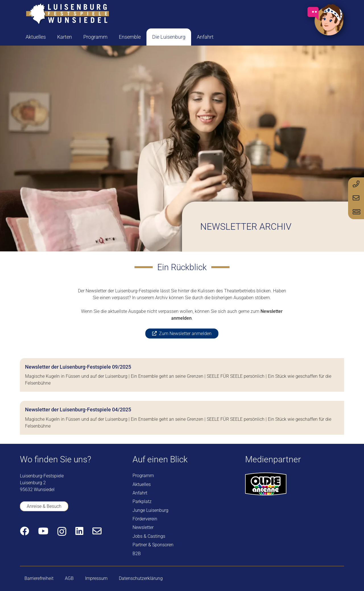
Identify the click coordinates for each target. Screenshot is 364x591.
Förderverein (145, 519)
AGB (69, 578)
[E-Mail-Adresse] (97, 531)
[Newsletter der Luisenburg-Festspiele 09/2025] (182, 375)
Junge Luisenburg (150, 510)
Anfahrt (140, 493)
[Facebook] (24, 531)
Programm (143, 476)
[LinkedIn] (79, 531)
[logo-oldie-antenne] (266, 484)
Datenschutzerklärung (141, 578)
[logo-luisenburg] (67, 14)
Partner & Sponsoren (153, 545)
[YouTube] (43, 531)
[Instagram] (62, 531)
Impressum (96, 578)
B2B (137, 554)
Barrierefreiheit (39, 578)
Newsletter (143, 527)
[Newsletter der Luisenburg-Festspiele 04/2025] (182, 418)
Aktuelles (142, 484)
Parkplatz (142, 501)
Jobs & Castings (149, 536)
